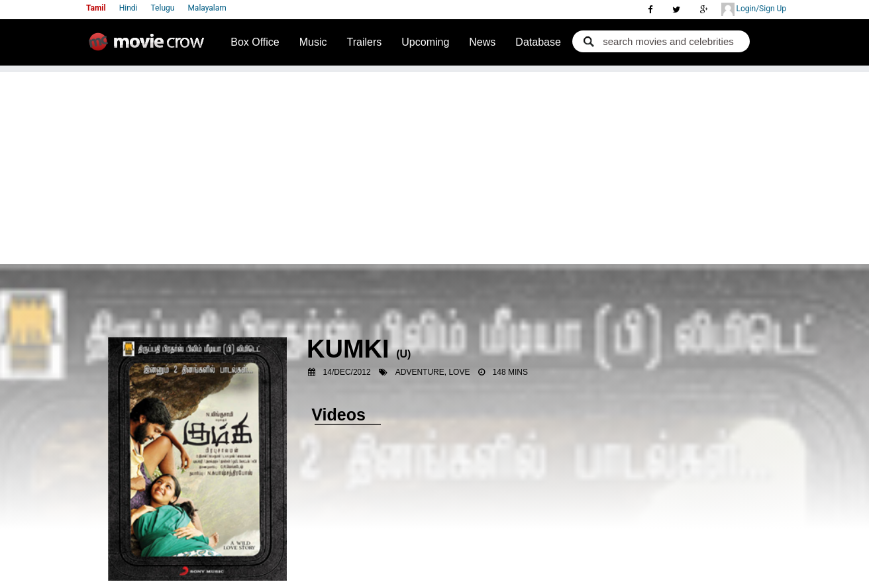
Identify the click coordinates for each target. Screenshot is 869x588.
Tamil (96, 8)
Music (313, 42)
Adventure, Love (433, 372)
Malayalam (207, 8)
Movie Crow (150, 47)
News (482, 42)
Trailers (365, 42)
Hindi (128, 8)
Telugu (163, 8)
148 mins (510, 372)
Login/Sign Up (754, 9)
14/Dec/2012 (347, 372)
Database (538, 42)
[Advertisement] (434, 165)
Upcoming (425, 42)
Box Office (255, 42)
